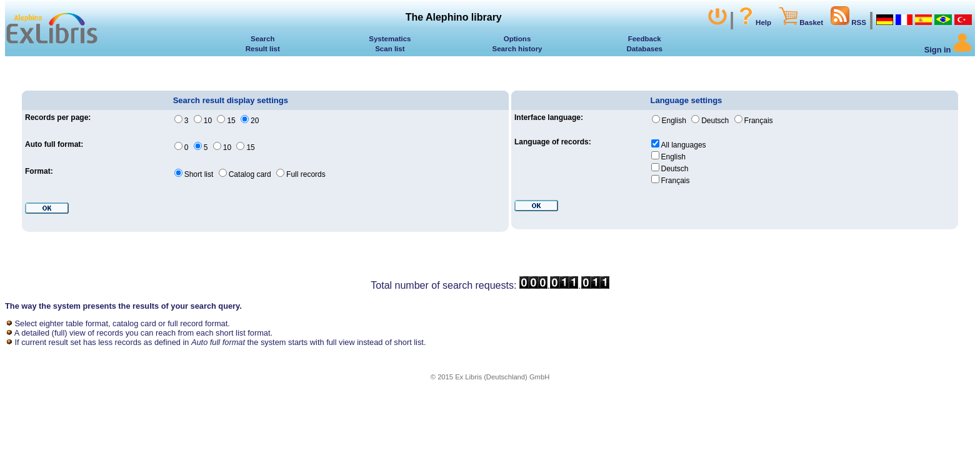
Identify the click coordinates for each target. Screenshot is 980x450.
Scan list (390, 49)
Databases (644, 49)
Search (262, 39)
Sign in (948, 50)
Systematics (390, 39)
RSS (848, 22)
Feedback (645, 39)
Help (754, 22)
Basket (801, 22)
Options (517, 39)
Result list (263, 49)
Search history (517, 49)
